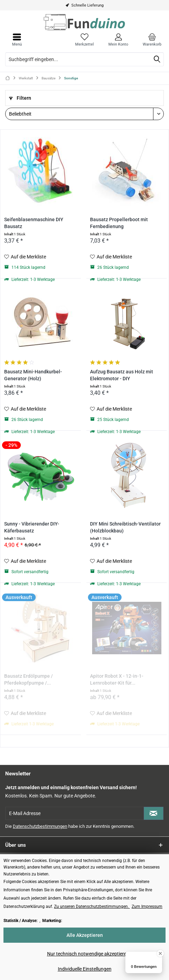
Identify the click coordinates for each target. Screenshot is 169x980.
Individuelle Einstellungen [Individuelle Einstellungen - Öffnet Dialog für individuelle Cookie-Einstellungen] (85, 969)
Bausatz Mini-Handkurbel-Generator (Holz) (33, 375)
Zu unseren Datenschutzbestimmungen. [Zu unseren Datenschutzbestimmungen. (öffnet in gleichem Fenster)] (92, 906)
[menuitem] (152, 40)
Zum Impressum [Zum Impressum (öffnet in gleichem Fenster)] (147, 906)
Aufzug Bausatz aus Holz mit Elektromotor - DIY (122, 375)
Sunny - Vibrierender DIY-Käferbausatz (32, 527)
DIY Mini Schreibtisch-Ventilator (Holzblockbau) (125, 527)
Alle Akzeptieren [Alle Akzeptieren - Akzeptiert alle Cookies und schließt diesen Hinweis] (85, 935)
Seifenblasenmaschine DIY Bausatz (34, 223)
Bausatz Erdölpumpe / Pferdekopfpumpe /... (28, 680)
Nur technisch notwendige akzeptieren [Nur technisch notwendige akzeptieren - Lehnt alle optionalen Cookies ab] (88, 954)
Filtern (20, 98)
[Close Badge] (160, 953)
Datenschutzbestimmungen (40, 826)
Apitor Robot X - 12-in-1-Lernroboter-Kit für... (117, 680)
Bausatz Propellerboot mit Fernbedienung (119, 223)
